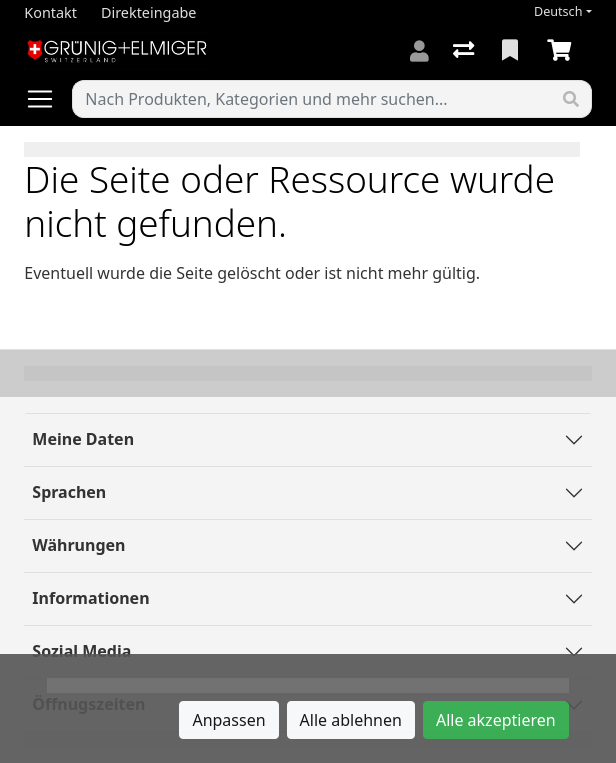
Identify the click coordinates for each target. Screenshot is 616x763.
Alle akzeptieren (496, 720)
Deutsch (558, 11)
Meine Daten (83, 439)
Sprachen (69, 492)
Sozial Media (81, 651)
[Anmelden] (419, 51)
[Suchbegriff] (311, 99)
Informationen (90, 598)
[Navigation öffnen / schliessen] (48, 99)
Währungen (78, 545)
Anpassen (228, 720)
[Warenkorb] (563, 51)
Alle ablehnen (351, 720)
